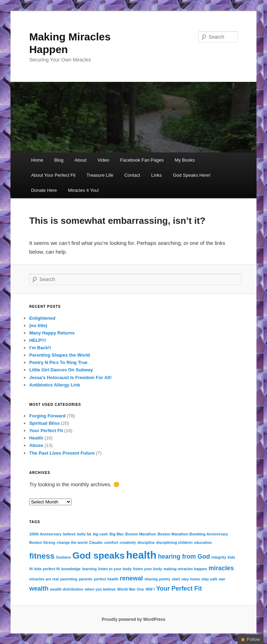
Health (36, 438)
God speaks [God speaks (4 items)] (99, 555)
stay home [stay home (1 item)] (191, 579)
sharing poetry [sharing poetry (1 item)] (157, 579)
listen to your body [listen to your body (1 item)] (115, 569)
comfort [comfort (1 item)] (111, 542)
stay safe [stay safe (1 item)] (209, 579)
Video (103, 160)
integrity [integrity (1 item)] (219, 557)
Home (37, 160)
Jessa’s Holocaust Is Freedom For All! (70, 378)
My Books (185, 160)
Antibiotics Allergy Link (55, 385)
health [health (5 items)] (141, 555)
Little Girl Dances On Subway (61, 370)
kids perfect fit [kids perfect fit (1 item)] (47, 569)
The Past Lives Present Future (62, 453)
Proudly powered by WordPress (133, 619)
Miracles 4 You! (84, 190)
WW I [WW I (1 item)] (150, 589)
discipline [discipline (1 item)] (146, 542)
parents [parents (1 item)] (86, 579)
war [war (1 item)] (222, 579)
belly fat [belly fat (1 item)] (84, 534)
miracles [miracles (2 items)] (221, 568)
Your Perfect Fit (46, 431)
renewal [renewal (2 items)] (131, 578)
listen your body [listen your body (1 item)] (148, 569)
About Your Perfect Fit (53, 175)
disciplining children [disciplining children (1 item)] (175, 542)
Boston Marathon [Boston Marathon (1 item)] (141, 534)
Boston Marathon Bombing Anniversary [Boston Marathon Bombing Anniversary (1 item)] (193, 534)
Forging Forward (47, 416)
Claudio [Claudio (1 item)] (96, 542)
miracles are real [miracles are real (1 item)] (44, 579)
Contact (132, 175)
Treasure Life (100, 175)
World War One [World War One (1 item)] (131, 589)
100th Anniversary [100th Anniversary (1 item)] (45, 534)
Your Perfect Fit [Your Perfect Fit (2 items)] (179, 588)
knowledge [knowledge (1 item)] (71, 569)
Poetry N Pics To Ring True (58, 362)
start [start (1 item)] (176, 579)
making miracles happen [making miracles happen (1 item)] (185, 569)
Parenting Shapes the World (60, 355)
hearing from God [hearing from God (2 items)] (184, 557)
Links (156, 175)
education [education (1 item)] (203, 542)
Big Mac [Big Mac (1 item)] (117, 534)
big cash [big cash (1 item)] (100, 534)
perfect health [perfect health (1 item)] (106, 579)
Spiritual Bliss (44, 423)
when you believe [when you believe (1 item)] (100, 589)
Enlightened (42, 318)
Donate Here (44, 190)
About (80, 160)
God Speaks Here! (192, 175)
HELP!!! (38, 340)
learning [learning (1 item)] (89, 569)
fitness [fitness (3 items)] (42, 556)
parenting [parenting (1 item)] (69, 579)
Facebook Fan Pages (142, 160)
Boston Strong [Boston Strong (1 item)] (42, 542)
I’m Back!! (40, 348)
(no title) (38, 326)
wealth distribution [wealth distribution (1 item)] (67, 589)
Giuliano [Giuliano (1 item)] (63, 557)
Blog (59, 160)
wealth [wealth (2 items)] (39, 588)
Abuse (36, 445)
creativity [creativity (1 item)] (128, 542)
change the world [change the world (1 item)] (72, 542)
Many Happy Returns (52, 333)
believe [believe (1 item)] (69, 534)
